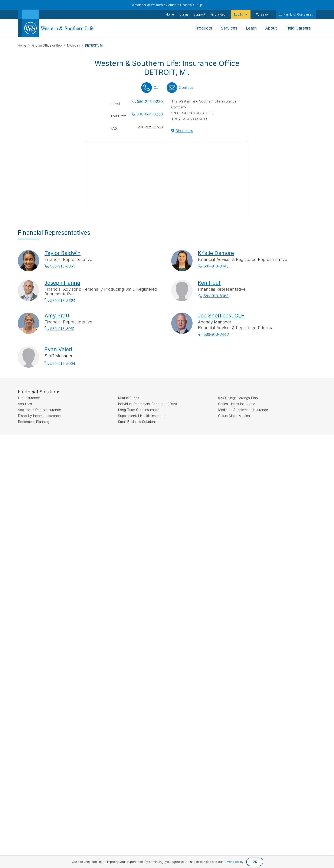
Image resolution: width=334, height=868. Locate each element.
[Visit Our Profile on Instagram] (44, 644)
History (280, 589)
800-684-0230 (150, 114)
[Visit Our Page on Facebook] (22, 644)
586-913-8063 (216, 296)
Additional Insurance (142, 603)
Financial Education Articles (245, 582)
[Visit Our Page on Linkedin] (55, 644)
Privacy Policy (220, 677)
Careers (281, 610)
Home (22, 45)
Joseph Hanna (62, 283)
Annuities (134, 589)
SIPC (153, 458)
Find (126, 546)
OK (255, 862)
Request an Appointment (194, 596)
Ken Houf (209, 283)
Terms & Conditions (301, 677)
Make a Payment (188, 582)
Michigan (74, 45)
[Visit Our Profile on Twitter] (33, 644)
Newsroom (283, 603)
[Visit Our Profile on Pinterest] (66, 644)
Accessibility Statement (258, 677)
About (279, 582)
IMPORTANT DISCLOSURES (37, 448)
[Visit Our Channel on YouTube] (77, 644)
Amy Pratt (57, 316)
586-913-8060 (63, 266)
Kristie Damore (216, 253)
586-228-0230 (150, 102)
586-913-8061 (62, 329)
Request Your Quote (191, 603)
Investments (136, 596)
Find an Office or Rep (47, 45)
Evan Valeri (58, 349)
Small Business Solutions (145, 610)
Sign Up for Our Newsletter (45, 630)
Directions (184, 131)
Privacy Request (187, 677)
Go (202, 546)
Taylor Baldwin (63, 253)
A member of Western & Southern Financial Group (167, 5)
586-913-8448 (216, 266)
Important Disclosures (241, 603)
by (155, 546)
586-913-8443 (216, 334)
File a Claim (184, 589)
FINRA (145, 458)
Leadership (283, 596)
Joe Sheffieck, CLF (221, 316)
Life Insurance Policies (143, 582)
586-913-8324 (63, 301)
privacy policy (234, 862)
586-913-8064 (63, 364)
